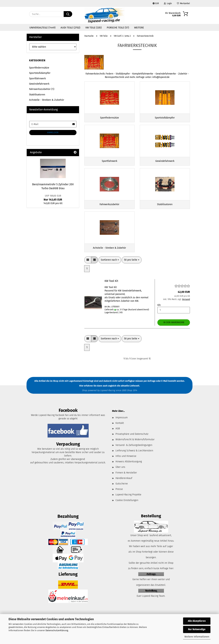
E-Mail (165, 389)
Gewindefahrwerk (39, 84)
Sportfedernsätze (39, 68)
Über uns (120, 475)
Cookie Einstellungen (127, 508)
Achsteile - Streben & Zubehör (47, 100)
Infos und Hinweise (126, 464)
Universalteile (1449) (42, 28)
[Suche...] (68, 14)
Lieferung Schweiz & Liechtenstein (134, 459)
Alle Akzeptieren (197, 621)
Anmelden (53, 133)
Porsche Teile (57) (118, 28)
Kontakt (120, 431)
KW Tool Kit (111, 289)
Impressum (122, 426)
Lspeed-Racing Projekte (128, 503)
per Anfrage (150, 389)
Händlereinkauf (124, 486)
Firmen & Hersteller (126, 481)
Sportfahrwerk (37, 78)
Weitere (139, 28)
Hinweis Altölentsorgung (129, 470)
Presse (119, 497)
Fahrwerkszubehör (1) (42, 89)
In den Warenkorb (174, 330)
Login (168, 3)
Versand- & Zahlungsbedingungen (134, 453)
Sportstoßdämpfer (40, 73)
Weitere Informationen (197, 637)
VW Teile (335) (94, 28)
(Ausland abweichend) (139, 318)
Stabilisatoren (37, 95)
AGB (118, 437)
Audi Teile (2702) (70, 28)
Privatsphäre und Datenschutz (132, 442)
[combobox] (110, 268)
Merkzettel (183, 3)
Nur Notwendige (197, 629)
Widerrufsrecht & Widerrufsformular (135, 448)
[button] (88, 268)
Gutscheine (122, 492)
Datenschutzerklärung (57, 630)
